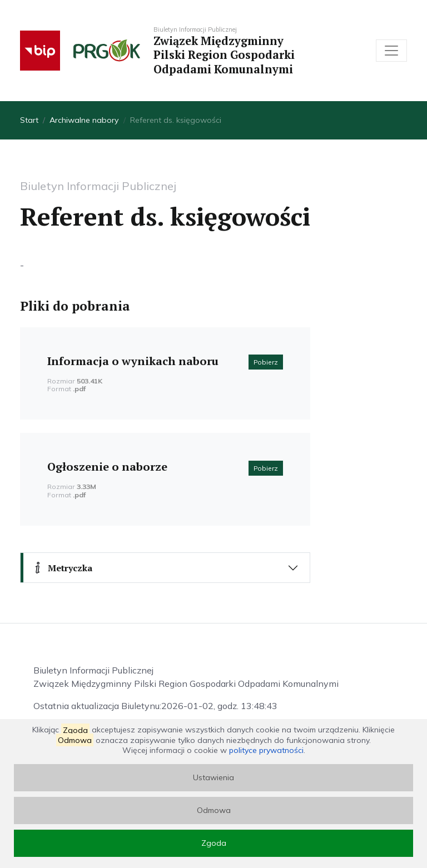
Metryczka (62, 568)
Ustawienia (213, 777)
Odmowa (214, 810)
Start (29, 120)
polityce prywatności (266, 750)
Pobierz (266, 362)
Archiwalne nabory (84, 120)
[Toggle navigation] (391, 51)
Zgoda (214, 843)
